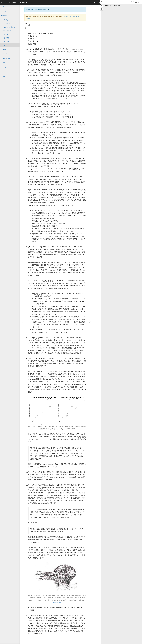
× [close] (84, 10)
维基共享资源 (57, 603)
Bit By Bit (15, 2)
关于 (95, 2)
